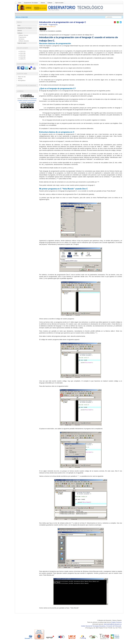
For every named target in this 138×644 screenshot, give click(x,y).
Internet (43, 3)
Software (50, 3)
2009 (21, 59)
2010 (21, 57)
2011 (21, 55)
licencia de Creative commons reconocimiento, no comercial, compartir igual (27, 100)
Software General (23, 35)
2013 (21, 51)
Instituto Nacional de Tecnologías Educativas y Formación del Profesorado (101, 626)
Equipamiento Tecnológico (31, 3)
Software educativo (24, 41)
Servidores (22, 39)
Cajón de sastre (59, 3)
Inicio (20, 3)
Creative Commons (116, 622)
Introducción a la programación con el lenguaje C (63, 22)
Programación (53, 25)
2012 (21, 53)
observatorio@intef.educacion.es (113, 624)
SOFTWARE (44, 25)
